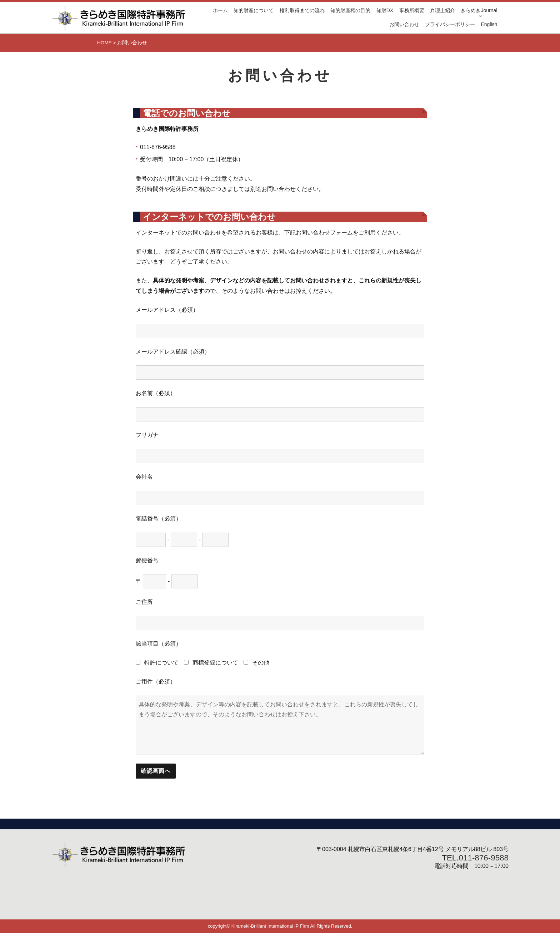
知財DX (385, 10)
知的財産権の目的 (350, 10)
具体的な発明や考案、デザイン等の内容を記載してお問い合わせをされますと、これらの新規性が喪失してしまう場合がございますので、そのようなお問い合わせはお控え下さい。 (280, 725)
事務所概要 (412, 10)
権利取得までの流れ (302, 10)
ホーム (220, 10)
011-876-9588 (484, 858)
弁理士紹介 (442, 10)
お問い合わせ (404, 24)
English (489, 24)
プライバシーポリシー (450, 24)
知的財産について (254, 10)
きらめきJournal (479, 10)
